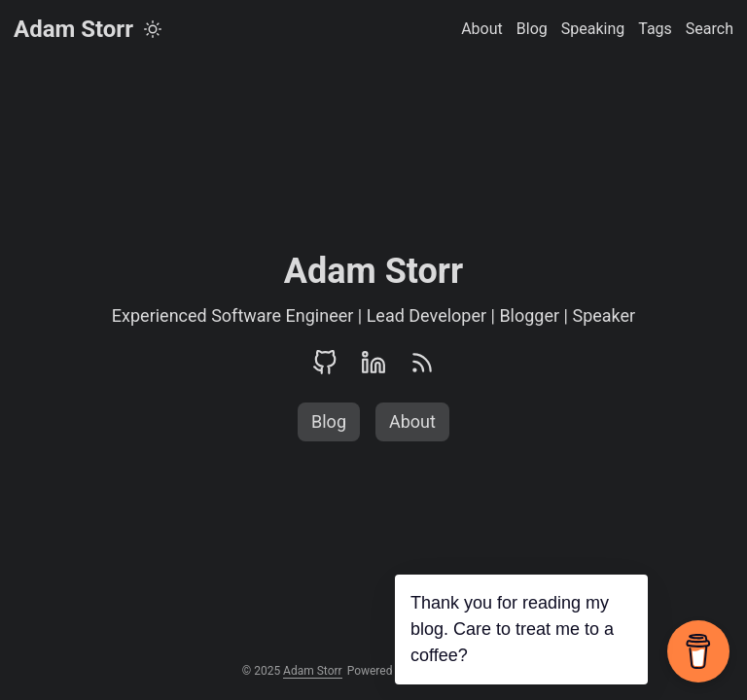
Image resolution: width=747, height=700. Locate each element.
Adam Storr (73, 29)
